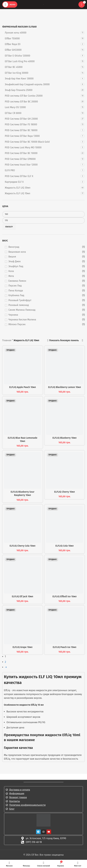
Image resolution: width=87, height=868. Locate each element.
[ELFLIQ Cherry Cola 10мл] (23, 524)
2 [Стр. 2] (5, 662)
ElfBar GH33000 (13, 50)
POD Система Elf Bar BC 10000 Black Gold (27, 142)
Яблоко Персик (17, 324)
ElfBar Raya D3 (13, 44)
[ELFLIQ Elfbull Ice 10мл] (65, 575)
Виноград (14, 247)
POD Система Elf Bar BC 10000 (21, 153)
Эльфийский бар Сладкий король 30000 (27, 84)
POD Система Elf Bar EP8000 (20, 159)
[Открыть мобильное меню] (10, 4)
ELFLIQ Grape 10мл (23, 647)
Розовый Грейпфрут (20, 300)
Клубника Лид (16, 295)
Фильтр (9, 227)
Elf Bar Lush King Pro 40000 (20, 61)
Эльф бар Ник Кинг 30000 (19, 79)
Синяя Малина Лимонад (22, 310)
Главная (7, 340)
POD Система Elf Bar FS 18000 (21, 124)
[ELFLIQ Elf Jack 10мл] (23, 575)
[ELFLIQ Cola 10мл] (65, 524)
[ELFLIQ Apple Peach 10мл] (23, 366)
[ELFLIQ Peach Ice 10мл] (65, 626)
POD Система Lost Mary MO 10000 (23, 147)
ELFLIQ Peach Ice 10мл (65, 647)
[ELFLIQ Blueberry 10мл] (65, 417)
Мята (11, 276)
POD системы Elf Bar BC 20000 (21, 102)
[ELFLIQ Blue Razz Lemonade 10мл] (23, 417)
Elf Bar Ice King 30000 (17, 73)
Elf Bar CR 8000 (13, 113)
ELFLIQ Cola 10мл (64, 546)
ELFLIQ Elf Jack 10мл (22, 596)
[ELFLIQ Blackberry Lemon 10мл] (65, 366)
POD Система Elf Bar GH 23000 (21, 119)
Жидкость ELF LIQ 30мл (18, 188)
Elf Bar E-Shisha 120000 (18, 56)
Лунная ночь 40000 (16, 33)
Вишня (12, 257)
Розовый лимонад (19, 305)
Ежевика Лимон (17, 281)
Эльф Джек (14, 261)
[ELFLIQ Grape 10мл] (23, 626)
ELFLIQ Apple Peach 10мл (23, 387)
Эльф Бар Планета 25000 (19, 90)
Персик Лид (15, 286)
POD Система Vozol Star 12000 (21, 165)
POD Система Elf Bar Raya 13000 (22, 136)
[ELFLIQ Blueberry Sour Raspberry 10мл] (23, 470)
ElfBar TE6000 (12, 38)
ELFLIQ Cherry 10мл (64, 492)
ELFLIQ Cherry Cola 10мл (23, 546)
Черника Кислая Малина (22, 320)
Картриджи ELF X (14, 182)
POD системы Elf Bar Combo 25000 (24, 96)
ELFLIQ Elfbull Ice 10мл (64, 596)
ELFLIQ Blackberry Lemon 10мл (64, 387)
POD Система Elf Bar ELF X (19, 176)
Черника (13, 315)
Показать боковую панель (64, 340)
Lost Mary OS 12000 (15, 107)
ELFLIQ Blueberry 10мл (64, 438)
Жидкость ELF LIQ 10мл (18, 193)
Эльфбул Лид (16, 266)
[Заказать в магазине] (82, 340)
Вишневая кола (17, 252)
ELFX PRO (10, 170)
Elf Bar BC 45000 (14, 67)
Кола (11, 271)
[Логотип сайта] (43, 4)
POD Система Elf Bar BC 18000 (21, 130)
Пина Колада (16, 291)
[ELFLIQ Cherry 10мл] (65, 470)
